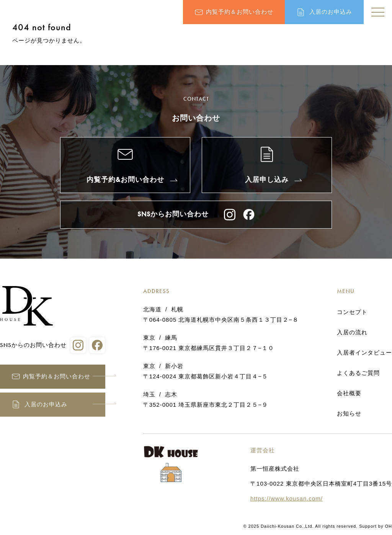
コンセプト (352, 312)
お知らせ (349, 414)
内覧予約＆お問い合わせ (240, 12)
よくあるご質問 (358, 373)
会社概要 (349, 393)
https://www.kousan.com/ (287, 498)
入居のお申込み (331, 12)
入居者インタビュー (364, 353)
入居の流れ (352, 332)
